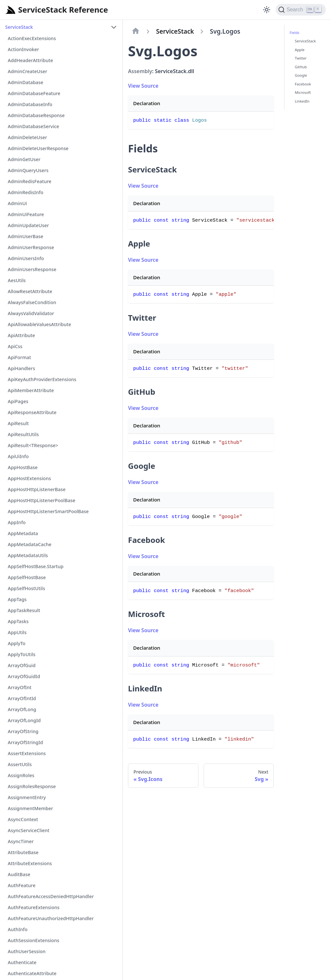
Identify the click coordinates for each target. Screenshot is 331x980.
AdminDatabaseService (33, 126)
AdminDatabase (26, 82)
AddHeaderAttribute (30, 60)
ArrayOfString (23, 731)
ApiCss (15, 346)
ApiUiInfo (18, 456)
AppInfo (17, 522)
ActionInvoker (23, 49)
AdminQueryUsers (28, 170)
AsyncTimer (21, 841)
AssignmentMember (30, 808)
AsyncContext (23, 819)
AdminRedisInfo (26, 192)
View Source (143, 86)
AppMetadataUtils (28, 555)
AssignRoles (21, 775)
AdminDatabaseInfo (30, 104)
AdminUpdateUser (28, 225)
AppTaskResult (24, 610)
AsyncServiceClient (29, 830)
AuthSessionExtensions (33, 940)
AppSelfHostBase (27, 577)
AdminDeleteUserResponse (38, 148)
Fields (294, 33)
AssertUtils (20, 764)
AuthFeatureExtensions (34, 907)
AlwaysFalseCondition (32, 302)
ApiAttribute (21, 335)
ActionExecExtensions (32, 38)
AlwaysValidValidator (31, 313)
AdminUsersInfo (26, 258)
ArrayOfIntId (22, 698)
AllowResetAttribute (30, 291)
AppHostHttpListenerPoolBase (42, 500)
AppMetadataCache (30, 544)
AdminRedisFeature (30, 181)
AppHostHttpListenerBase (37, 489)
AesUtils (17, 280)
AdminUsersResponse (32, 269)
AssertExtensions (27, 753)
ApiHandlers (21, 368)
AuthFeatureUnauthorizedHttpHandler (51, 918)
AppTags (17, 599)
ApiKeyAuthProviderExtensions (42, 379)
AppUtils (17, 632)
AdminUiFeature (26, 214)
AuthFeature (22, 885)
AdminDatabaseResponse (36, 115)
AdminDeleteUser (27, 137)
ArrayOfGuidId (24, 676)
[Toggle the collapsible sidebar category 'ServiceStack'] (114, 27)
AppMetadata (23, 533)
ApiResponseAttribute (32, 412)
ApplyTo (17, 643)
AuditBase (19, 874)
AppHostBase (23, 467)
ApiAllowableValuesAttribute (39, 324)
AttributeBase (23, 852)
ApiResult (18, 423)
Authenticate (22, 962)
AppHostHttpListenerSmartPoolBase (48, 511)
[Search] (301, 10)
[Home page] (136, 31)
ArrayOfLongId (24, 720)
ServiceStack (19, 27)
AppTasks (18, 621)
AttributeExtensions (30, 863)
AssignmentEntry (27, 797)
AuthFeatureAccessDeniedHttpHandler (51, 896)
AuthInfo (18, 929)
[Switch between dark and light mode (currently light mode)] (267, 10)
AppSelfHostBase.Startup (36, 566)
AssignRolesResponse (32, 786)
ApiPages (18, 401)
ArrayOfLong (22, 709)
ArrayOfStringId (25, 742)
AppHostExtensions (29, 478)
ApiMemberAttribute (31, 390)
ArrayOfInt (20, 687)
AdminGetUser (24, 159)
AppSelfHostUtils (26, 588)
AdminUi (17, 203)
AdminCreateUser (27, 71)
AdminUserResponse (31, 247)
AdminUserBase (26, 236)
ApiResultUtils (23, 434)
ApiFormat (19, 357)
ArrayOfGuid (22, 665)
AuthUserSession (27, 951)
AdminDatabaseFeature (34, 93)
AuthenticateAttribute (32, 973)
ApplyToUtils (22, 654)
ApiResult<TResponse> (33, 445)
